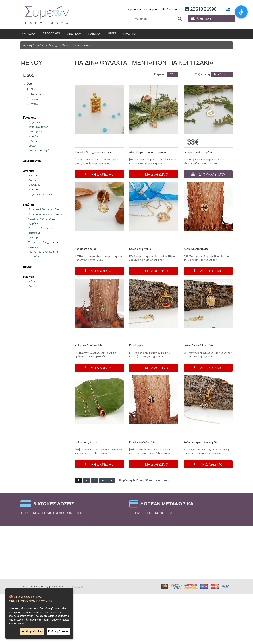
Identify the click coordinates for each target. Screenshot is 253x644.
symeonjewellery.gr (41, 587)
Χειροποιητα (52, 34)
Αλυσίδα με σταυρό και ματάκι (148, 152)
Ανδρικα (73, 34)
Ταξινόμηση (202, 74)
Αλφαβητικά (220, 74)
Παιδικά (40, 45)
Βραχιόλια (34, 136)
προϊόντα (199, 18)
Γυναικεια (27, 34)
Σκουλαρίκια (35, 132)
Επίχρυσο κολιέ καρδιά (198, 152)
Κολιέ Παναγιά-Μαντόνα (198, 346)
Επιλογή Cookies (58, 632)
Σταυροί (33, 146)
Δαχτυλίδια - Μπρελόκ (40, 194)
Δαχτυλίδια (35, 122)
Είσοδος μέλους (171, 9)
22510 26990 (203, 9)
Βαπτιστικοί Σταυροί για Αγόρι (45, 209)
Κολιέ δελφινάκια (140, 249)
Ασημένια (36, 94)
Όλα (33, 89)
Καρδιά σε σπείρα (86, 249)
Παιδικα (94, 34)
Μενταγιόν (34, 185)
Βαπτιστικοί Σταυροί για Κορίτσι (45, 214)
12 (171, 74)
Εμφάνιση (160, 74)
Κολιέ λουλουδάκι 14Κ (89, 346)
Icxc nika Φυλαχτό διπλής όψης (94, 152)
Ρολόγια (33, 141)
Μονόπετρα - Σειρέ (39, 150)
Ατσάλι (35, 104)
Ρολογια (129, 34)
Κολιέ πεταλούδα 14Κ (142, 442)
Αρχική (27, 45)
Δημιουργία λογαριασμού (142, 9)
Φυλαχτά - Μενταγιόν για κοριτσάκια (71, 45)
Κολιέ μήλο (136, 346)
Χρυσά (34, 99)
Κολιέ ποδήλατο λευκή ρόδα (201, 442)
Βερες (112, 34)
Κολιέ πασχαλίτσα (86, 442)
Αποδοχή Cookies (32, 632)
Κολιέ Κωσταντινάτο (196, 249)
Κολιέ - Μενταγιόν (38, 127)
